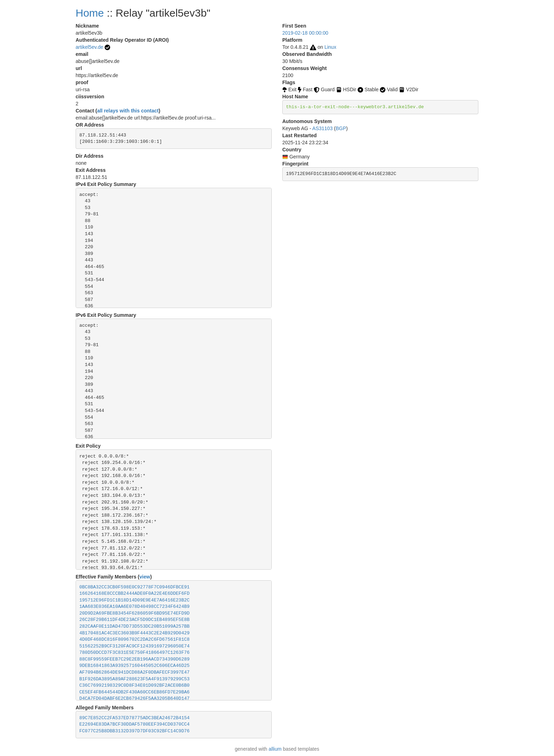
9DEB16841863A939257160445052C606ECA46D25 (135, 666)
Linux (330, 47)
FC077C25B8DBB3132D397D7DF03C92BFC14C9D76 (135, 731)
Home (90, 13)
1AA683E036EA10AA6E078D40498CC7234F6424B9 (135, 607)
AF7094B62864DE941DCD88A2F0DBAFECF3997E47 (135, 672)
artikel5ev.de (89, 47)
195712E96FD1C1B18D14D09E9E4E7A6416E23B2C (135, 600)
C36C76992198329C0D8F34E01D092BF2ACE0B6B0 (135, 685)
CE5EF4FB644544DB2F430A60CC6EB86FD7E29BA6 (135, 692)
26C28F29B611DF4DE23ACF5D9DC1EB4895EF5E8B (135, 620)
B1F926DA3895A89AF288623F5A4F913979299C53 (135, 679)
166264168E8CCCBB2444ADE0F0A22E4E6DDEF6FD (135, 594)
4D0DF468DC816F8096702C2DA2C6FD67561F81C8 (135, 639)
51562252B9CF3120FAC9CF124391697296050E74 (135, 646)
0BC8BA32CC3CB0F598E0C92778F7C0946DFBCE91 (135, 587)
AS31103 (323, 128)
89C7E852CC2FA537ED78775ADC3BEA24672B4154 (135, 718)
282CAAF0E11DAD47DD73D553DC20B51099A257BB (135, 626)
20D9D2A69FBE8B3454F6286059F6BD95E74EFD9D (135, 613)
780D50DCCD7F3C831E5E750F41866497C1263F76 (135, 653)
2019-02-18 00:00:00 (305, 33)
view (145, 577)
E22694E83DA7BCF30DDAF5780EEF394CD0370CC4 (135, 724)
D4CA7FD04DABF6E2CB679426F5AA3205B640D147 (135, 699)
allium (275, 749)
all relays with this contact (128, 111)
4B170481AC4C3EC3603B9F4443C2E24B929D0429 (135, 633)
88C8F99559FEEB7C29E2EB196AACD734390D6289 (135, 659)
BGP (341, 128)
